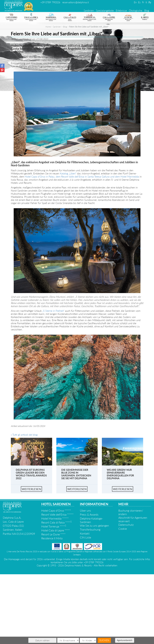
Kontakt (85, 603)
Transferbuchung (90, 599)
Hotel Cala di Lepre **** (56, 600)
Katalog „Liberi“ (68, 243)
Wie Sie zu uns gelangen (94, 595)
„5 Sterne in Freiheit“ (53, 380)
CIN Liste (85, 607)
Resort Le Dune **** (53, 604)
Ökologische (136, 10)
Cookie (123, 598)
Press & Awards (89, 584)
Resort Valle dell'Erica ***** (57, 584)
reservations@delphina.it (76, 2)
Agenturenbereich (125, 640)
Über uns (85, 580)
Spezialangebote (105, 10)
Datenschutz (126, 594)
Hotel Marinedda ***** (55, 588)
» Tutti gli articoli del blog (24, 504)
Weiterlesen (31, 559)
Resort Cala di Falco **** (56, 592)
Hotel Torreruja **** (54, 596)
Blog (147, 10)
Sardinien (89, 10)
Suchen (104, 640)
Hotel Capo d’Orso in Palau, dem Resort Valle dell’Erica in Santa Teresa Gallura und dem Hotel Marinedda (82, 246)
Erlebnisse (121, 10)
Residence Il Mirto (52, 608)
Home (48, 96)
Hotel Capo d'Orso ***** (56, 580)
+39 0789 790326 (50, 2)
